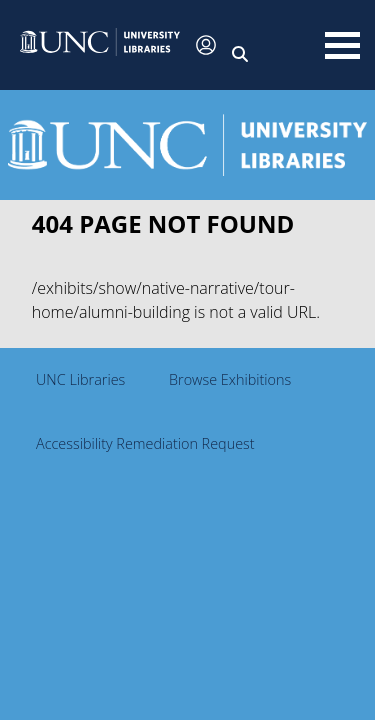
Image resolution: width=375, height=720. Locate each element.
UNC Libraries (80, 379)
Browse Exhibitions (230, 379)
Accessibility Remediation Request (145, 443)
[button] (100, 44)
